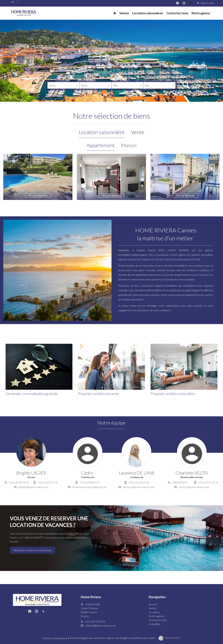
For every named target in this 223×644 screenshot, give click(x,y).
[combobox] (63, 85)
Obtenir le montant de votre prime (32, 550)
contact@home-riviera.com (194, 487)
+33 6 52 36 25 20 (139, 482)
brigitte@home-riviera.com (33, 487)
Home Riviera (91, 597)
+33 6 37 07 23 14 (208, 482)
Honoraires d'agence (104, 638)
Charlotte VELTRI (192, 473)
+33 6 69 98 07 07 (90, 482)
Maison (129, 145)
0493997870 (179, 482)
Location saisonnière (102, 132)
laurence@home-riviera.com (139, 487)
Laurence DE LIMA (137, 473)
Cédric (87, 473)
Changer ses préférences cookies (137, 638)
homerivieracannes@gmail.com (90, 487)
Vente (138, 132)
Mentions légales (79, 638)
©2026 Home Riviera (55, 638)
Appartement (101, 145)
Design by (173, 638)
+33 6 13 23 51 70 (48, 482)
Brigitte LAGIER (31, 473)
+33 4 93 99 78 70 (19, 482)
